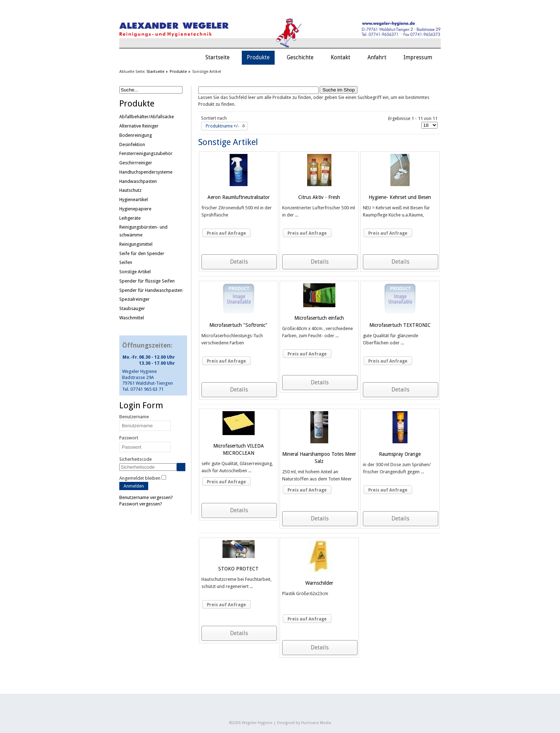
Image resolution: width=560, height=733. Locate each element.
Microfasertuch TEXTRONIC (400, 325)
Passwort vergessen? (141, 504)
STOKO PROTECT (238, 569)
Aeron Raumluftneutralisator (239, 197)
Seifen (126, 262)
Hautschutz (130, 190)
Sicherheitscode (136, 459)
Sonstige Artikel (135, 272)
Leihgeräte (130, 218)
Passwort (129, 438)
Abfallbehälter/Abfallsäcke (147, 117)
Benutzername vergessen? (146, 497)
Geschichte (300, 58)
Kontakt (341, 58)
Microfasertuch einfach (319, 318)
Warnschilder (319, 583)
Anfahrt (377, 58)
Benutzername (134, 417)
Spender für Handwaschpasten (151, 290)
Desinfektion (132, 144)
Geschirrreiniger (136, 163)
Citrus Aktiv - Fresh (319, 197)
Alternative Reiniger (139, 126)
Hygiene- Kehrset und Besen (400, 197)
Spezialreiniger (134, 299)
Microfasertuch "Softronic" (238, 325)
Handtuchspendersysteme (146, 172)
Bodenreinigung (136, 135)
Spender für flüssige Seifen (147, 281)
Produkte (258, 58)
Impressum (418, 58)
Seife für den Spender (142, 253)
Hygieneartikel (134, 200)
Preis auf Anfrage (226, 233)
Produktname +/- (222, 126)
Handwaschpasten (138, 181)
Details (239, 262)
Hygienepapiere (135, 209)
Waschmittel (132, 318)
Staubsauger (132, 308)
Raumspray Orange (400, 454)
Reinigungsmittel (136, 244)
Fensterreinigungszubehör (146, 153)
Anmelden (134, 486)
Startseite (217, 58)
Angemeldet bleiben (140, 478)
